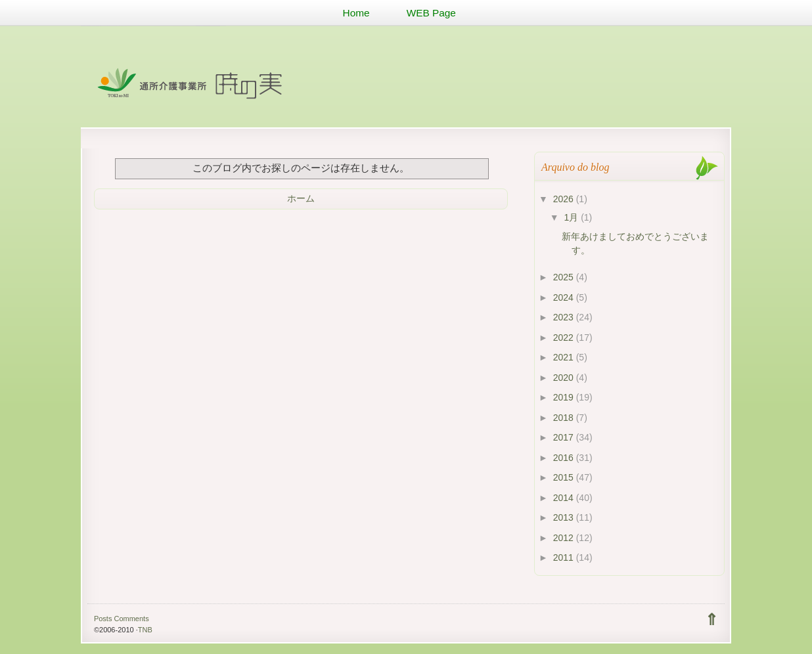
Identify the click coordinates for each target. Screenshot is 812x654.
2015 (565, 477)
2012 (565, 538)
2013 (565, 517)
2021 (565, 357)
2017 (565, 437)
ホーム (301, 198)
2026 (565, 199)
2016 (565, 458)
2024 (565, 297)
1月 (572, 217)
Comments (131, 619)
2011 (565, 557)
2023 (565, 317)
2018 (565, 418)
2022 (565, 338)
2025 (565, 277)
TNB (145, 630)
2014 (565, 498)
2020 (565, 378)
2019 (565, 397)
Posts (103, 619)
